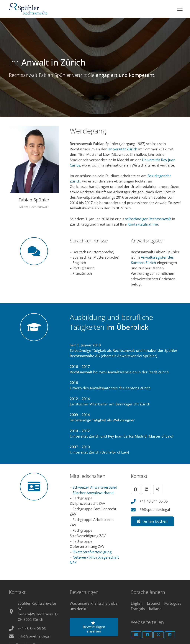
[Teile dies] (147, 635)
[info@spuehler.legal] (13, 636)
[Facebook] (135, 489)
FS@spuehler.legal (155, 510)
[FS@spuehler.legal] (135, 510)
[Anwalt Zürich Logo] (28, 9)
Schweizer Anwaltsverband (95, 487)
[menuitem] (137, 603)
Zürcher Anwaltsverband (93, 493)
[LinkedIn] (147, 489)
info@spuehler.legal (34, 636)
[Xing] (158, 489)
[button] (180, 9)
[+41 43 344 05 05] (135, 502)
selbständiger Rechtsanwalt (148, 219)
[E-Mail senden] (136, 635)
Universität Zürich (122, 149)
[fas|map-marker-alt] (13, 612)
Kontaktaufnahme (143, 224)
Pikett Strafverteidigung (92, 552)
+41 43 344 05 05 (154, 501)
